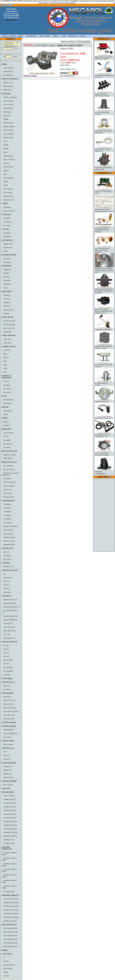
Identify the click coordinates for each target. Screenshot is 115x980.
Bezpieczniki (6, 269)
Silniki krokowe (7, 458)
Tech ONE (6, 675)
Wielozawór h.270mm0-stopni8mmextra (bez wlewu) (104, 209)
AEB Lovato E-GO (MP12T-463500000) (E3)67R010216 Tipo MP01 (104, 290)
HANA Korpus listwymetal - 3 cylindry (104, 365)
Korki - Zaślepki (8, 134)
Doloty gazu (6, 112)
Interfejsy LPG (7, 247)
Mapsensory (6, 233)
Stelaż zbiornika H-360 (10, 939)
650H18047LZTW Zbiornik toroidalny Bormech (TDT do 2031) (104, 270)
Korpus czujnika (8, 137)
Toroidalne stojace (8, 891)
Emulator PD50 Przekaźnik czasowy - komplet (104, 346)
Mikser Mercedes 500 (104, 401)
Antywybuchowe (8, 400)
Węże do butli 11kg (8, 482)
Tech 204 (5, 645)
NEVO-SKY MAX (8, 715)
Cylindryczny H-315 (9, 807)
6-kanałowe (6, 306)
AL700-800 (6, 350)
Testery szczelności (8, 211)
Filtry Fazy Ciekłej (8, 324)
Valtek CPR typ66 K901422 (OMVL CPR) (104, 168)
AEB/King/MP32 (8, 730)
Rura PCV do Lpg (8, 469)
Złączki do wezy (8, 196)
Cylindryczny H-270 (9, 799)
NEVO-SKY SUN (8, 719)
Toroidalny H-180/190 (9, 821)
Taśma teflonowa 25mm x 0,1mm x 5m (104, 149)
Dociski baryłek (7, 108)
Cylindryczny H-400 (9, 814)
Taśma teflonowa (8, 178)
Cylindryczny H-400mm (10, 913)
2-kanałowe (6, 299)
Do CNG (5, 381)
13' (3, 957)
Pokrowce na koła (8, 159)
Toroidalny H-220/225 (9, 829)
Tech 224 (5, 649)
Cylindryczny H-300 (9, 803)
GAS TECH (6, 689)
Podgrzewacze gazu (9, 537)
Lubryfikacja (6, 207)
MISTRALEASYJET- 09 (104, 417)
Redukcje (5, 163)
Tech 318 (5, 653)
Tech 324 (5, 656)
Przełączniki (6, 284)
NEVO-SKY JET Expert (10, 711)
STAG (4, 372)
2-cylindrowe (7, 508)
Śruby (4, 174)
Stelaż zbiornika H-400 (10, 943)
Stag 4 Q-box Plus (8, 627)
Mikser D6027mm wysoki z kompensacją (104, 131)
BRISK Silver (7, 90)
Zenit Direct (6, 592)
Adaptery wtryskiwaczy (10, 526)
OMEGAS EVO (7, 777)
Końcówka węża (8, 130)
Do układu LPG (7, 71)
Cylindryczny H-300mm (10, 902)
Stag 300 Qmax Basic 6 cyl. (11, 607)
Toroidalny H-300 (8, 843)
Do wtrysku (6, 225)
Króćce (5, 141)
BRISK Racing (7, 86)
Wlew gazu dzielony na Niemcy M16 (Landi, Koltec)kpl (104, 249)
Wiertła (5, 185)
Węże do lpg (6, 490)
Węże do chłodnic (8, 486)
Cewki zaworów (7, 104)
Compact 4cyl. (7, 578)
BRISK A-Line (7, 82)
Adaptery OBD (7, 244)
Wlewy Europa (7, 192)
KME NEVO (6, 697)
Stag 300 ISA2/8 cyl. (9, 603)
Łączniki (5, 145)
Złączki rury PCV (8, 200)
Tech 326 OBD (7, 667)
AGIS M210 (6, 556)
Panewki (5, 961)
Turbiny (5, 972)
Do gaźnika (6, 218)
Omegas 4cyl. (7, 766)
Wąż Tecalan (6, 479)
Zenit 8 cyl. (6, 589)
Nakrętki (5, 148)
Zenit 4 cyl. (6, 581)
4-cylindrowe (7, 515)
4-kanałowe (6, 302)
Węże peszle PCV (8, 497)
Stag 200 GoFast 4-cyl (9, 600)
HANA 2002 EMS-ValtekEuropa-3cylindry (104, 94)
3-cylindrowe (7, 512)
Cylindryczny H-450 (9, 818)
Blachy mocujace (8, 101)
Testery (5, 251)
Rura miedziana (7, 466)
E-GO (4, 752)
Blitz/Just (5, 357)
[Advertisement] (104, 515)
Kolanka (5, 119)
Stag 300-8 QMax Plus (10, 620)
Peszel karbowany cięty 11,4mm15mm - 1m (104, 435)
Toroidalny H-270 (8, 840)
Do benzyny (6, 258)
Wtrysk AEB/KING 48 (10, 733)
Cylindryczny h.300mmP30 (104, 329)
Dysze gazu (6, 115)
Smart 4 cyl (6, 759)
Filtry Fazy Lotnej (8, 328)
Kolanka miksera (8, 123)
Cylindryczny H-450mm (10, 917)
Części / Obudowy (8, 796)
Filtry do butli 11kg (8, 321)
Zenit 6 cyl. (6, 585)
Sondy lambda (7, 968)
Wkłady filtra (7, 332)
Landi (4, 365)
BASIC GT (6, 686)
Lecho (4, 368)
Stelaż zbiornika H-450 (10, 946)
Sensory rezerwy (8, 167)
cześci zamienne (7, 530)
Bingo (4, 354)
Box (4, 574)
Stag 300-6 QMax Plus (10, 616)
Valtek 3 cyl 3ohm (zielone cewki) (104, 191)
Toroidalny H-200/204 (9, 825)
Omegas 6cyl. (7, 770)
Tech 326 (5, 664)
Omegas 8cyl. (7, 774)
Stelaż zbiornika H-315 (10, 935)
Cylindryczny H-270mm (10, 899)
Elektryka (5, 273)
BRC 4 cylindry (7, 785)
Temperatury (6, 236)
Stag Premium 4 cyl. (9, 638)
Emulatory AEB (7, 310)
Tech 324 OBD (7, 660)
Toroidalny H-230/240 (9, 832)
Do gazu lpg (6, 262)
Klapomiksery (7, 403)
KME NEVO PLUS (9, 700)
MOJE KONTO (7, 5)
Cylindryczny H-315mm (10, 906)
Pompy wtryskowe (8, 965)
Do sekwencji (7, 222)
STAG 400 (6, 634)
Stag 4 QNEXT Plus (9, 631)
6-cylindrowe (7, 519)
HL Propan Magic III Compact (104, 383)
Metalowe (6, 422)
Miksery (5, 414)
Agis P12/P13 (7, 559)
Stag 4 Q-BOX (7, 623)
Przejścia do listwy (8, 541)
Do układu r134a (8, 75)
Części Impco (7, 343)
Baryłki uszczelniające (9, 97)
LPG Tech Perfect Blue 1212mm (104, 112)
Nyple (4, 152)
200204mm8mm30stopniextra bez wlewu (104, 75)
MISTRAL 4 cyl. (8, 567)
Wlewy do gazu (7, 189)
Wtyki (4, 288)
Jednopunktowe (7, 411)
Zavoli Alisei (6, 737)
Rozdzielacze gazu (8, 545)
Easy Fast (5, 755)
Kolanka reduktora (8, 126)
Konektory (6, 277)
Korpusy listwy (7, 534)
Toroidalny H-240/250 (9, 836)
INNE (4, 361)
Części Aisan (6, 339)
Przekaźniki (6, 280)
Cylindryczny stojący (9, 921)
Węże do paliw (7, 493)
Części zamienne (8, 68)
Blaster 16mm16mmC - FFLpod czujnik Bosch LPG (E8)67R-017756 (104, 310)
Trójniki (5, 181)
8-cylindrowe (7, 523)
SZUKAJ (15, 56)
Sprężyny (5, 170)
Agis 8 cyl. (6, 552)
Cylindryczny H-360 (9, 810)
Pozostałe (5, 313)
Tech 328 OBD (7, 671)
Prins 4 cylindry (7, 744)
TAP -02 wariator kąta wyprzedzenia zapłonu (104, 453)
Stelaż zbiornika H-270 (10, 928)
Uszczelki (5, 976)
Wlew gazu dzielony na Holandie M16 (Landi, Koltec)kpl (104, 229)
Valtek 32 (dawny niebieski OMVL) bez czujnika (104, 57)
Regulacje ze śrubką (9, 455)
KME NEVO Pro (8, 704)
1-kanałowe (6, 295)
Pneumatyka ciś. (7, 156)
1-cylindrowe (7, 504)
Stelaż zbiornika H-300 (10, 932)
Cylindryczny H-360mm (10, 910)
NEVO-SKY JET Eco (9, 708)
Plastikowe (6, 425)
